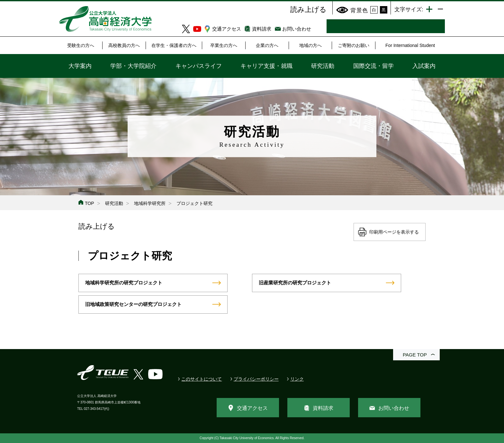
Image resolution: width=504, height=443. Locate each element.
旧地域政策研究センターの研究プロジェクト (133, 304)
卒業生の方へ (224, 45)
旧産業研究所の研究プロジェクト (295, 283)
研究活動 (323, 66)
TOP (90, 203)
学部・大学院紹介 (133, 66)
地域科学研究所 (150, 203)
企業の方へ (267, 45)
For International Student (410, 45)
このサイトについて (202, 379)
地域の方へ (310, 45)
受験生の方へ (81, 45)
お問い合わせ (297, 29)
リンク (297, 379)
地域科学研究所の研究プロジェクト (124, 283)
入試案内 (424, 66)
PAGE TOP (415, 355)
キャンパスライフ (199, 66)
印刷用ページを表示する (394, 232)
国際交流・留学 (373, 66)
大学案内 (80, 66)
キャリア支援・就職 (266, 66)
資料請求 (262, 29)
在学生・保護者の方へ (174, 45)
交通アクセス (227, 29)
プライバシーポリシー (256, 379)
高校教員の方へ (124, 45)
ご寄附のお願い (354, 45)
